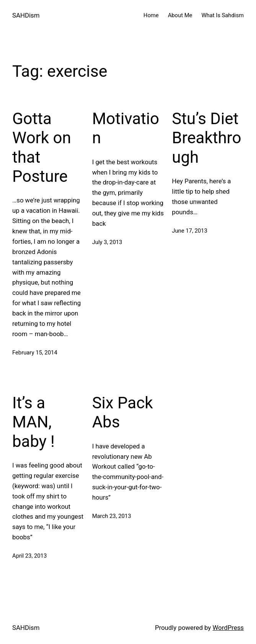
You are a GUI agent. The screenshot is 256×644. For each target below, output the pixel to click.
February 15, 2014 (35, 353)
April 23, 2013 (29, 556)
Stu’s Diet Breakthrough (206, 138)
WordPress (228, 628)
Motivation (126, 128)
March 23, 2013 (112, 516)
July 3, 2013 (107, 242)
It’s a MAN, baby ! (33, 422)
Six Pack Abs (123, 412)
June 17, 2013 (189, 231)
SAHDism (26, 15)
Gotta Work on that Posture (42, 147)
